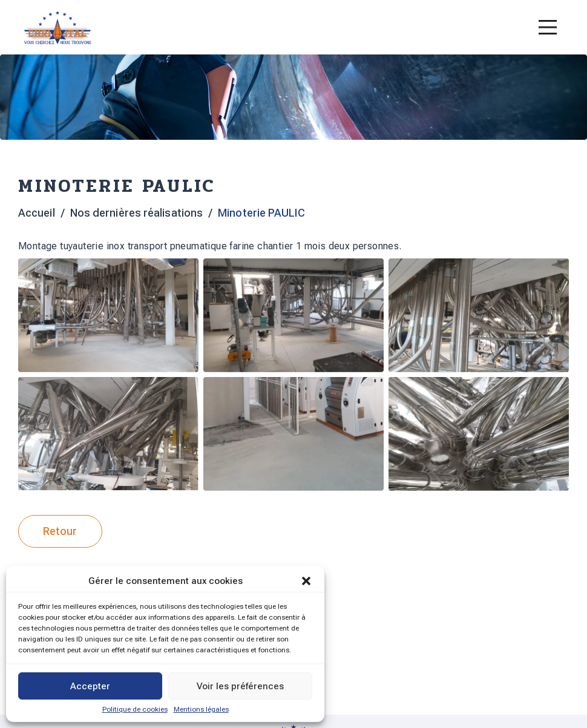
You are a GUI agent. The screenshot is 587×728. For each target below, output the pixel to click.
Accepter (90, 686)
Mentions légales (201, 709)
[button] (306, 581)
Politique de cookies (135, 709)
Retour (60, 531)
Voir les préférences (240, 686)
